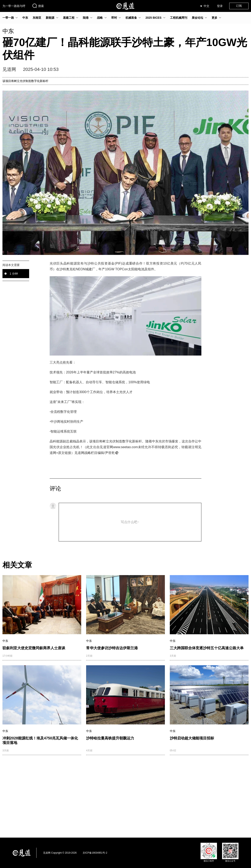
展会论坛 (197, 18)
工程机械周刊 (179, 18)
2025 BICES (153, 18)
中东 (25, 18)
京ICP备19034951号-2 (95, 853)
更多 (214, 18)
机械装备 (131, 18)
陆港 (86, 18)
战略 (100, 18)
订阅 (239, 6)
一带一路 (8, 18)
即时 (114, 18)
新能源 (50, 18)
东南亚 (37, 18)
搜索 (38, 6)
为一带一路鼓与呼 (14, 6)
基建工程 (69, 18)
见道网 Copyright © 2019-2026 (60, 853)
